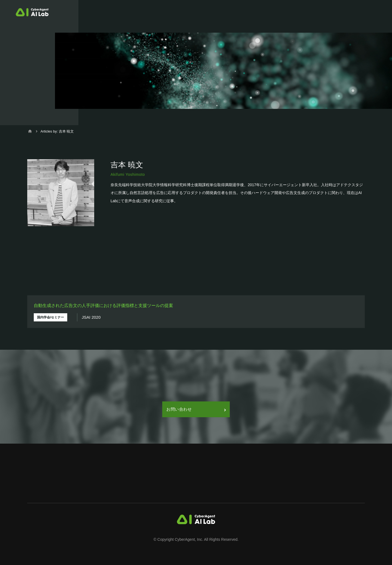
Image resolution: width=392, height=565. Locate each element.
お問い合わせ (196, 409)
